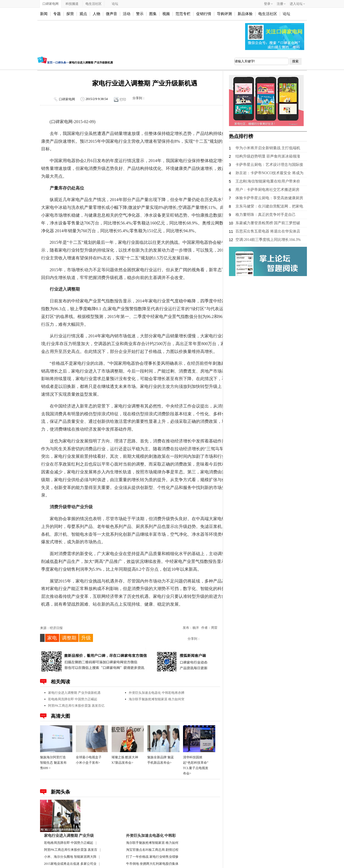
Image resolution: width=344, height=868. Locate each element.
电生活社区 (94, 4)
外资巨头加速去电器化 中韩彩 (151, 836)
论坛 (115, 4)
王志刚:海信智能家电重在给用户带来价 (268, 181)
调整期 (69, 638)
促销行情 (204, 14)
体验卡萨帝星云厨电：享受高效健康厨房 (269, 198)
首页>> (51, 62)
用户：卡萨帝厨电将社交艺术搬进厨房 (267, 190)
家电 (52, 638)
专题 (57, 14)
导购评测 (224, 14)
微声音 (112, 14)
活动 (127, 14)
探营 (70, 14)
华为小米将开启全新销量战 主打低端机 (268, 148)
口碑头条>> (62, 62)
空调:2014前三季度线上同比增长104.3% (268, 240)
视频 (166, 14)
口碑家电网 (51, 4)
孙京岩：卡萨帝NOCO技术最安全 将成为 (269, 173)
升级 (86, 638)
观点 (83, 14)
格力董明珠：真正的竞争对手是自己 (266, 215)
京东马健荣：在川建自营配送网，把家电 (269, 206)
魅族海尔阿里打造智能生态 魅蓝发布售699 (53, 763)
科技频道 (72, 4)
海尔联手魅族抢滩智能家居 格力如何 (152, 843)
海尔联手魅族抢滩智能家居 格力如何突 (157, 699)
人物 (96, 14)
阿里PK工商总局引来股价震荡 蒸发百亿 (76, 706)
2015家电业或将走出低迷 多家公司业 (70, 864)
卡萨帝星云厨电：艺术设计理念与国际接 (269, 165)
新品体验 (245, 14)
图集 (153, 14)
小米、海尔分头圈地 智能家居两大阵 (70, 857)
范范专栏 (183, 14)
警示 (140, 14)
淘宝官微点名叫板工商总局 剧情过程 (152, 850)
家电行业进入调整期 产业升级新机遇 (74, 693)
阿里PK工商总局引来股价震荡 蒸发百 (71, 850)
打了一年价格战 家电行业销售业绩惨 (152, 857)
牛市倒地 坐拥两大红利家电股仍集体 (152, 864)
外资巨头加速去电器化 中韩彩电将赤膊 (157, 693)
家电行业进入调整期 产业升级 (69, 836)
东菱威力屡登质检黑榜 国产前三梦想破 (268, 223)
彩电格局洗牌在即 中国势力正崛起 (73, 699)
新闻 (44, 14)
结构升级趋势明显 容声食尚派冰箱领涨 (268, 156)
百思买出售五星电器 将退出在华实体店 (268, 231)
